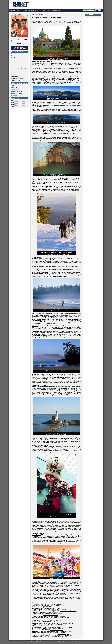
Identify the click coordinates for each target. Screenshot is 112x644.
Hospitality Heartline (16, 70)
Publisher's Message (16, 89)
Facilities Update (15, 62)
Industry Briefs (15, 74)
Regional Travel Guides (16, 93)
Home (12, 85)
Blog (12, 100)
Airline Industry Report (17, 54)
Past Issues (14, 105)
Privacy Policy (57, 642)
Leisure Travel (48, 642)
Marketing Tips (15, 76)
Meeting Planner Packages (17, 78)
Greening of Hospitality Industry (19, 68)
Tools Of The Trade (16, 66)
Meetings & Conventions (17, 91)
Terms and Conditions (37, 642)
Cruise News (14, 58)
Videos (13, 107)
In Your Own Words (16, 72)
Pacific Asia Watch (15, 80)
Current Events (15, 60)
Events (13, 102)
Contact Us (83, 642)
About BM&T (14, 87)
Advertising (75, 642)
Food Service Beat (15, 64)
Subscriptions (14, 95)
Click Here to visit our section (20, 48)
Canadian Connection (16, 56)
